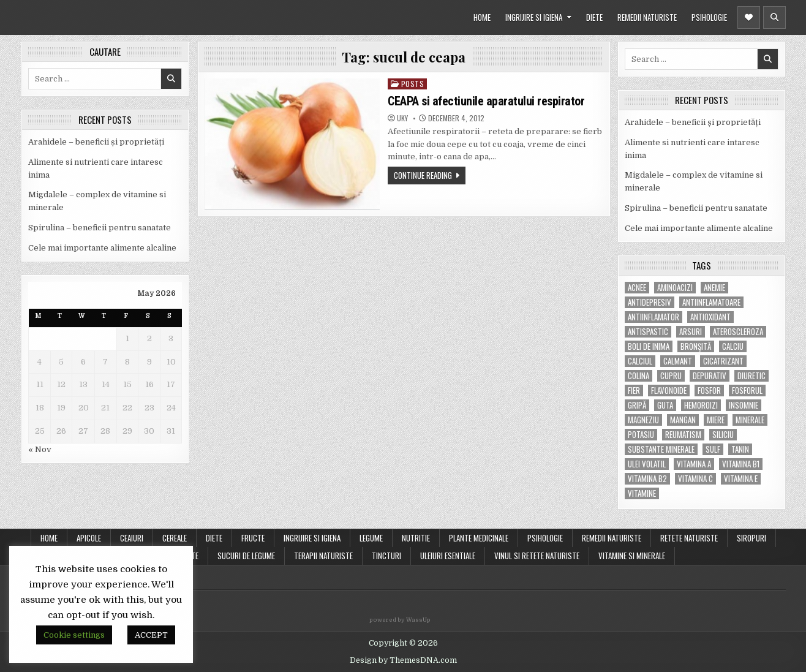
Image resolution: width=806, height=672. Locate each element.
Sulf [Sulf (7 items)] (713, 449)
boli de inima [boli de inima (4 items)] (649, 346)
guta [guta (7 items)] (665, 405)
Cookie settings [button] (74, 635)
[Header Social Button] (749, 17)
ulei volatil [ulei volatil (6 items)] (647, 464)
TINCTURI (386, 556)
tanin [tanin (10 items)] (740, 449)
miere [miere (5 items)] (716, 420)
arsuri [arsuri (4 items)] (691, 332)
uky (402, 118)
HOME (482, 17)
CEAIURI (132, 538)
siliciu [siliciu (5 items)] (723, 435)
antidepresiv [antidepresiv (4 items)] (650, 302)
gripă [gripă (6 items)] (637, 405)
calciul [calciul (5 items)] (640, 361)
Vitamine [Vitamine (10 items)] (642, 493)
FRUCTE (253, 538)
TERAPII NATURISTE (323, 556)
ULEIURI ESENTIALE (448, 556)
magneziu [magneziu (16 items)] (643, 420)
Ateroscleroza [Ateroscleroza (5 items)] (738, 332)
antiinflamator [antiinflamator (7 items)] (653, 317)
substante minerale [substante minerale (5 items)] (661, 449)
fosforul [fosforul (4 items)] (747, 391)
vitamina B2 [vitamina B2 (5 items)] (647, 479)
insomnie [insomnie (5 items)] (744, 405)
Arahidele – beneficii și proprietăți (96, 142)
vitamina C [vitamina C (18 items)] (695, 479)
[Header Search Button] (774, 17)
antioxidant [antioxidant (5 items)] (710, 317)
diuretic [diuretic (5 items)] (751, 376)
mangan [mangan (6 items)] (683, 420)
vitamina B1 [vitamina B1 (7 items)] (741, 464)
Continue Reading (423, 175)
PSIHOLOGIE (709, 17)
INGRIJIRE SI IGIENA (534, 17)
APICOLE (89, 538)
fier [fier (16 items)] (634, 391)
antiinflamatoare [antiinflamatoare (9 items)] (711, 302)
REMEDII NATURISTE (647, 17)
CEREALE (175, 538)
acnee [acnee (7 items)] (637, 288)
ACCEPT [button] (151, 635)
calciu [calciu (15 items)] (733, 346)
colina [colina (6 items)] (638, 376)
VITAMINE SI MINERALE (632, 556)
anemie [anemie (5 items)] (714, 288)
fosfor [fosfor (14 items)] (709, 391)
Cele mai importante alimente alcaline (102, 248)
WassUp (418, 620)
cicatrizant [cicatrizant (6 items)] (723, 361)
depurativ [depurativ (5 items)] (710, 376)
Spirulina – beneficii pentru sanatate (100, 228)
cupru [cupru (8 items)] (671, 376)
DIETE (594, 17)
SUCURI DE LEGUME (246, 556)
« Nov (40, 449)
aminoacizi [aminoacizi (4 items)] (675, 288)
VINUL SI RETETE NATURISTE (537, 556)
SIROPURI (751, 538)
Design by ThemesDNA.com (403, 660)
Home (49, 538)
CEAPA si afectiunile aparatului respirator (486, 101)
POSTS (413, 84)
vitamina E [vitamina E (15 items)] (741, 479)
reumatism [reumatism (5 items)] (683, 435)
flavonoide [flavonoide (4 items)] (669, 391)
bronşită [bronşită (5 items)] (696, 346)
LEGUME (371, 538)
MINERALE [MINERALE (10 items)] (750, 420)
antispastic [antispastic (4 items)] (648, 332)
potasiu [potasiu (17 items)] (641, 435)
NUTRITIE (416, 538)
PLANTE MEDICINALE (479, 538)
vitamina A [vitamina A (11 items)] (694, 464)
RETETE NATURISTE (689, 538)
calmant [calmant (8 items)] (678, 361)
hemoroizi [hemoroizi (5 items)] (701, 405)
